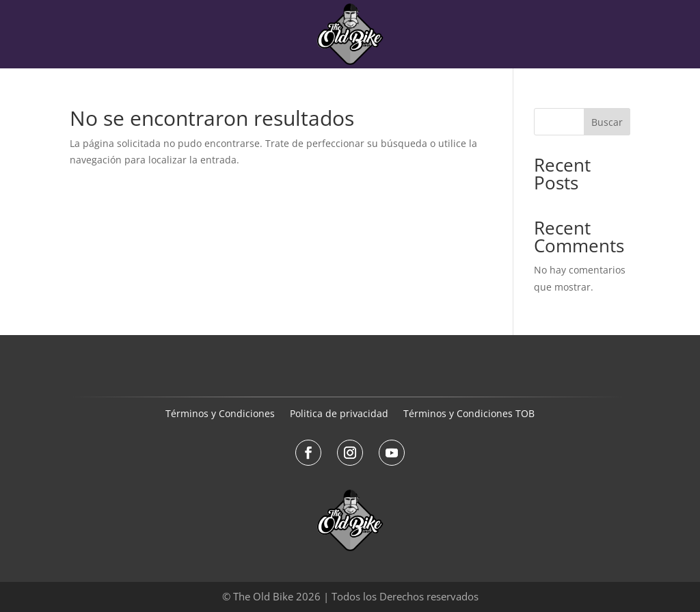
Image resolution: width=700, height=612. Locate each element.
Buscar (607, 122)
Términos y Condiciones (220, 414)
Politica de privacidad (339, 414)
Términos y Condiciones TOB (469, 414)
